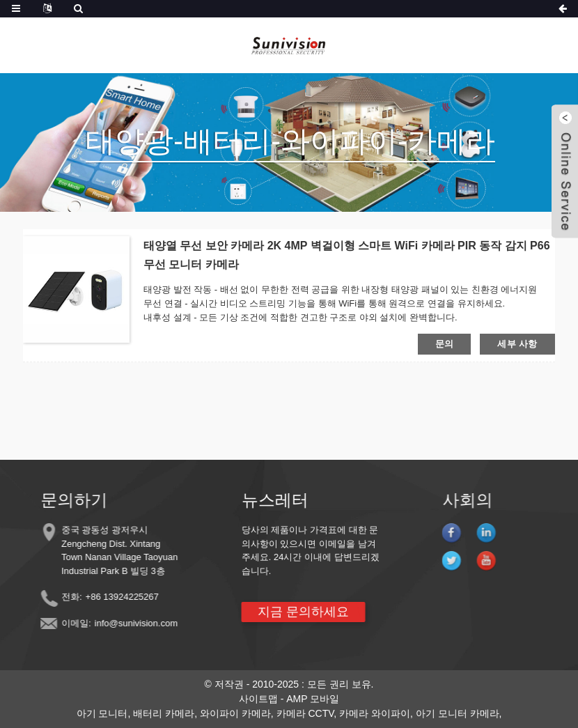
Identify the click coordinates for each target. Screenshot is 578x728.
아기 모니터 (102, 713)
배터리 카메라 (164, 713)
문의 (445, 344)
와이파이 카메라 (235, 713)
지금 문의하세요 (295, 612)
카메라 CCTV (305, 713)
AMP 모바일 (313, 699)
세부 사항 (517, 344)
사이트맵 (258, 699)
